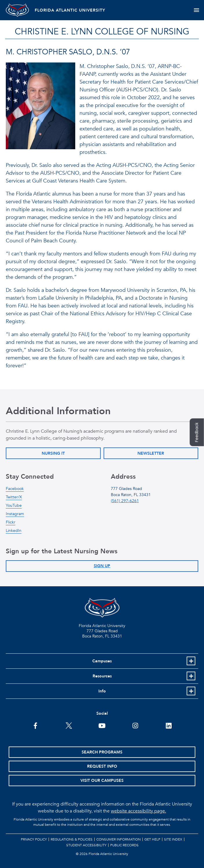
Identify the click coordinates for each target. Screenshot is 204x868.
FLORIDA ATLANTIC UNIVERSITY (70, 10)
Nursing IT (53, 453)
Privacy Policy (34, 839)
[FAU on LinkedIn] (169, 725)
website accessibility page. (138, 811)
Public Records (124, 845)
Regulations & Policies (72, 839)
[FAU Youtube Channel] (102, 725)
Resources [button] (102, 676)
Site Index (173, 839)
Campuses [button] (102, 661)
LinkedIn (14, 531)
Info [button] (102, 691)
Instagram (15, 514)
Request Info (102, 766)
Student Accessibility (86, 845)
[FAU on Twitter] (69, 725)
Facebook (15, 489)
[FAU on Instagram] (135, 725)
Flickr (11, 522)
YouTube (14, 505)
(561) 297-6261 (125, 501)
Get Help (152, 839)
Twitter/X (14, 497)
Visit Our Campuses (102, 781)
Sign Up (102, 566)
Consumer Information (118, 839)
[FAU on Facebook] (35, 725)
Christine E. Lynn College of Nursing (102, 32)
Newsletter (151, 453)
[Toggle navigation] (196, 10)
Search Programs (102, 752)
